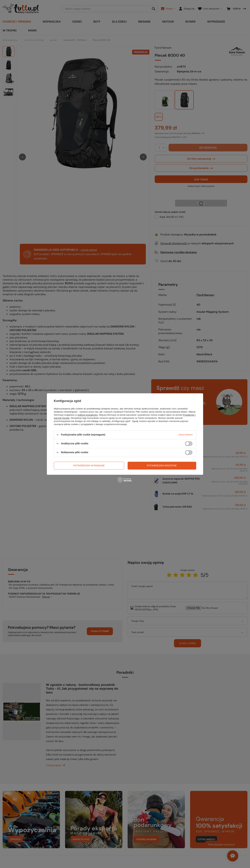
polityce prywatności (88, 415)
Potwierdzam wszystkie (162, 466)
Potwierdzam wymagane (89, 466)
